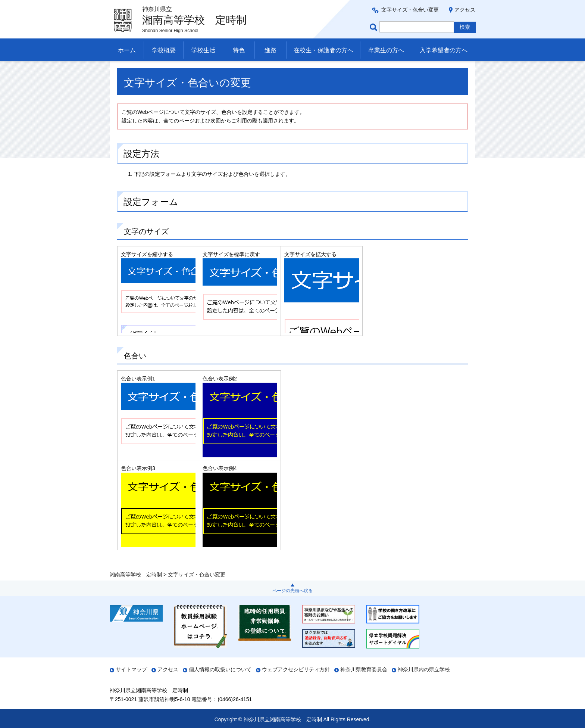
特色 (239, 50)
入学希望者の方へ (444, 50)
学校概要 (164, 50)
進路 (270, 50)
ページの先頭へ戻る (292, 591)
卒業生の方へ (386, 50)
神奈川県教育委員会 (364, 669)
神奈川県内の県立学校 (424, 669)
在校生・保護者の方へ (323, 50)
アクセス (465, 10)
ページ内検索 (375, 27)
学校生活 (203, 50)
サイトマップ (131, 669)
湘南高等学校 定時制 (136, 70)
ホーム (127, 50)
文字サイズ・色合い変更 (410, 10)
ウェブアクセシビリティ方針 (296, 669)
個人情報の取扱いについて (220, 669)
